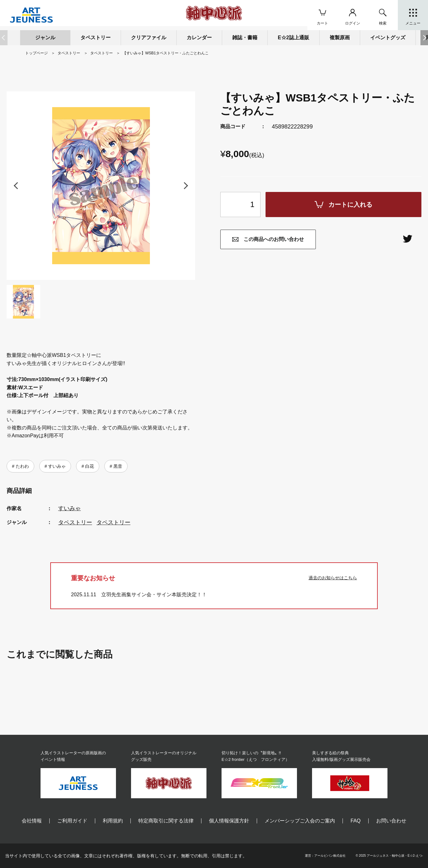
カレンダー (199, 38)
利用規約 (113, 821)
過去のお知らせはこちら (333, 578)
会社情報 (32, 821)
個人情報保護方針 (229, 821)
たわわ (22, 466)
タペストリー (75, 522)
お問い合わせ (391, 821)
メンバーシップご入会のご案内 (300, 821)
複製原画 (340, 38)
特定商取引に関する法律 (166, 821)
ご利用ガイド (72, 821)
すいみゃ (56, 466)
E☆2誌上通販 (294, 38)
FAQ (355, 821)
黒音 (117, 466)
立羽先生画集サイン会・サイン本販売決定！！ (154, 595)
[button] (424, 38)
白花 (89, 466)
